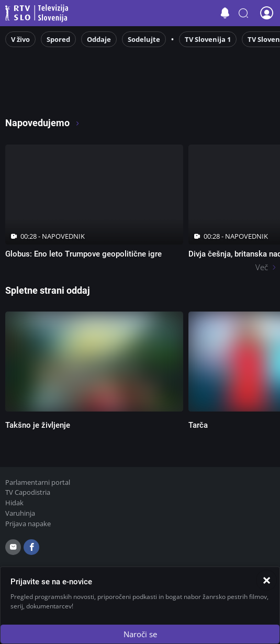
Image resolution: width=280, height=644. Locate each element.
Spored (58, 39)
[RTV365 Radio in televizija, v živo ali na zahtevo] (94, 95)
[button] (243, 13)
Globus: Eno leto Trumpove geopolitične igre (83, 254)
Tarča (198, 425)
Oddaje (99, 39)
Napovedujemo (43, 123)
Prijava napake (28, 524)
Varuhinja (20, 513)
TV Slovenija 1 (208, 39)
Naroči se (140, 634)
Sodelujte (144, 39)
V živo (20, 39)
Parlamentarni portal (38, 482)
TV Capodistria (28, 492)
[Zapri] (266, 580)
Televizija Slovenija (38, 13)
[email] (13, 547)
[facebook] (31, 547)
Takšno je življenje (38, 425)
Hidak (14, 503)
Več (262, 267)
